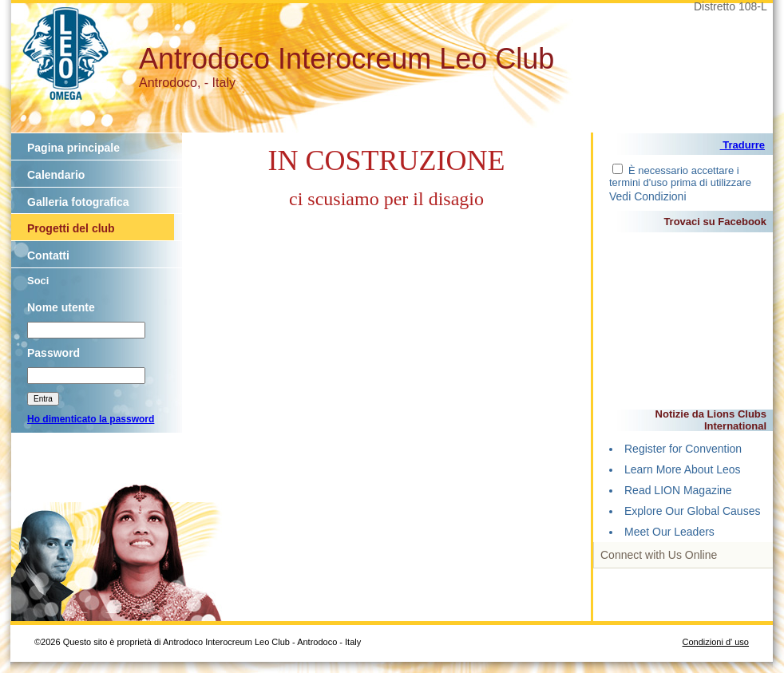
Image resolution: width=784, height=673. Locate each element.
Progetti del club (71, 228)
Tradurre (742, 145)
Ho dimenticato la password (91, 419)
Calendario (56, 175)
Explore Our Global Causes (692, 511)
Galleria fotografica (78, 202)
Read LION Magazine (678, 490)
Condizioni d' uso (716, 642)
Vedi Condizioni (648, 196)
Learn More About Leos (683, 469)
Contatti (48, 255)
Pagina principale (73, 148)
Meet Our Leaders (669, 532)
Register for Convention (683, 449)
